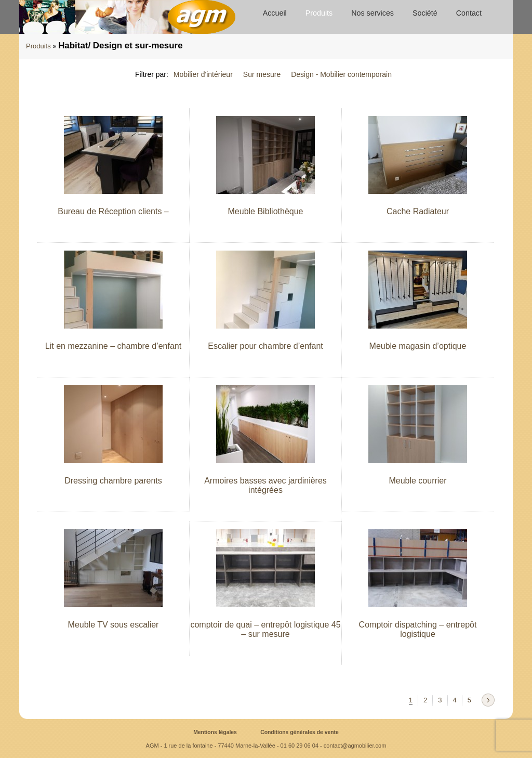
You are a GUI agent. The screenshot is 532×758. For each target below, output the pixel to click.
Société (425, 13)
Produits (319, 13)
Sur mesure (262, 74)
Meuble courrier (417, 481)
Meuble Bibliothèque (266, 211)
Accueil (275, 13)
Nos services (373, 13)
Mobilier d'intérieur (203, 74)
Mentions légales (215, 732)
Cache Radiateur (418, 211)
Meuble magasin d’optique (418, 346)
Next (488, 700)
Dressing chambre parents (113, 481)
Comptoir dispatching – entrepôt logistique (418, 629)
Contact (469, 13)
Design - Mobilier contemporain (341, 74)
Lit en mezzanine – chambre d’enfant (113, 346)
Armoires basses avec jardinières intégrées (265, 485)
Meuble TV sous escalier (114, 625)
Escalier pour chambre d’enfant (265, 346)
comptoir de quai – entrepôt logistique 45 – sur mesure (265, 629)
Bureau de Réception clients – (113, 211)
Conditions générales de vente (300, 732)
